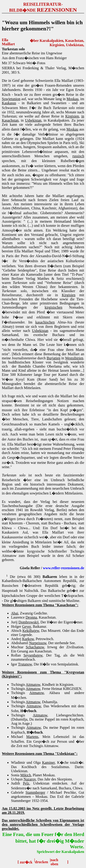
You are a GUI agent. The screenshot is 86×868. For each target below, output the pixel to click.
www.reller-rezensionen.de (64, 568)
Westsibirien (74, 358)
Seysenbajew (33, 655)
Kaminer (48, 763)
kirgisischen (54, 307)
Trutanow (25, 664)
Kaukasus (9, 103)
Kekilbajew (31, 631)
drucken (42, 862)
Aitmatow (33, 685)
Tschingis (19, 706)
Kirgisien (72, 116)
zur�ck (26, 862)
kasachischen (45, 322)
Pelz (26, 783)
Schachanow (35, 647)
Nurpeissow (38, 643)
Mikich (25, 775)
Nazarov (30, 779)
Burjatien (53, 358)
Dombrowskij (28, 622)
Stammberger (35, 792)
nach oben (54, 862)
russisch (78, 156)
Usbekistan (33, 120)
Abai (15, 613)
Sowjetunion (11, 99)
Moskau (72, 99)
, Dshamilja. (49, 702)
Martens (32, 737)
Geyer (26, 626)
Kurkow (28, 639)
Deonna (31, 617)
